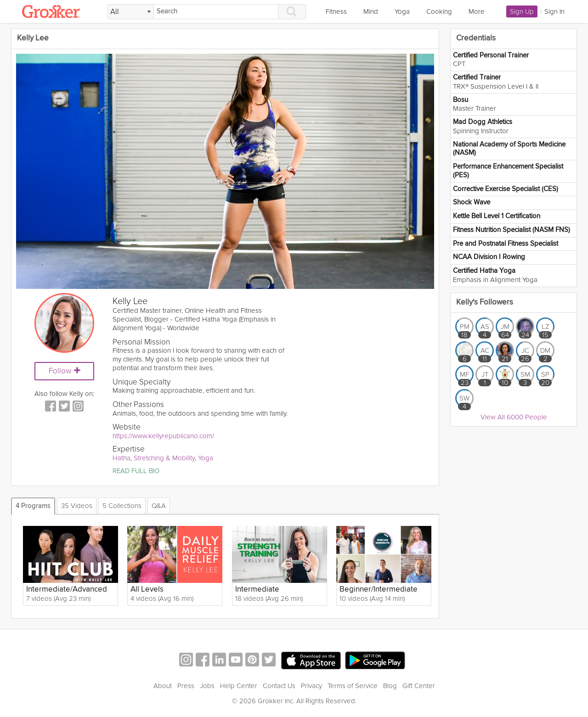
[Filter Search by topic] (131, 12)
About (163, 686)
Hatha (122, 458)
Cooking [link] (439, 11)
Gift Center (419, 686)
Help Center (239, 686)
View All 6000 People (514, 417)
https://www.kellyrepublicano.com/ (163, 436)
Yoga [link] (402, 11)
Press (186, 686)
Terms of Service (353, 686)
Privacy (311, 686)
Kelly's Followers (485, 302)
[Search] (216, 12)
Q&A (159, 506)
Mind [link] (371, 11)
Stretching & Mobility (164, 458)
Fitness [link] (336, 11)
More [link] (477, 11)
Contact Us (279, 686)
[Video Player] (225, 171)
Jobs (207, 686)
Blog (390, 686)
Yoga (206, 458)
